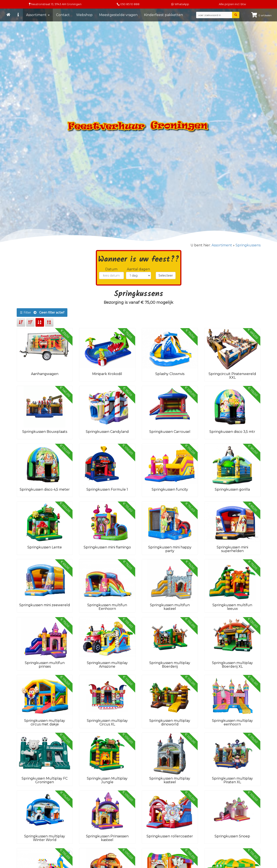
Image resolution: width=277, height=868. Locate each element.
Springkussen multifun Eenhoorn (107, 607)
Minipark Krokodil (107, 374)
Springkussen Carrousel (170, 432)
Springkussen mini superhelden (232, 549)
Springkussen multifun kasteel (170, 607)
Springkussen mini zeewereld (45, 605)
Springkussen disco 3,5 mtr (232, 432)
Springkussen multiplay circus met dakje (45, 723)
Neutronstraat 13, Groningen (55, 4)
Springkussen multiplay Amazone (107, 665)
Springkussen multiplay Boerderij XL (232, 665)
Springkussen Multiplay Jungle (107, 780)
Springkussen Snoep (232, 836)
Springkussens (248, 245)
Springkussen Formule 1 (107, 489)
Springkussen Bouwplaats (45, 432)
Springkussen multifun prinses (45, 665)
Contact (63, 15)
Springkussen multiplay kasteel (170, 780)
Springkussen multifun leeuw (232, 607)
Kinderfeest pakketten (163, 15)
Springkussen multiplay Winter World (45, 838)
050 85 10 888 (130, 4)
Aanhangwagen (45, 374)
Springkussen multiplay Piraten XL (232, 780)
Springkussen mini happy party (170, 549)
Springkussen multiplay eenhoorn (232, 723)
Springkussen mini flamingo (107, 547)
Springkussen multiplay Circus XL (107, 723)
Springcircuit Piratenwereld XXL (232, 376)
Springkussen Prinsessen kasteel (107, 838)
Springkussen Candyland (107, 432)
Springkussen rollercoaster (170, 836)
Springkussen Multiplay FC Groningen (45, 780)
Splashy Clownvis (170, 374)
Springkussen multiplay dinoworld (170, 723)
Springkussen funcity (170, 489)
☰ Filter (42, 313)
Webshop (84, 15)
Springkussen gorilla (232, 489)
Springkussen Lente (45, 547)
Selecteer (166, 275)
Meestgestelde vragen (118, 15)
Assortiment (38, 15)
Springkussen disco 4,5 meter (45, 489)
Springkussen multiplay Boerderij (170, 665)
